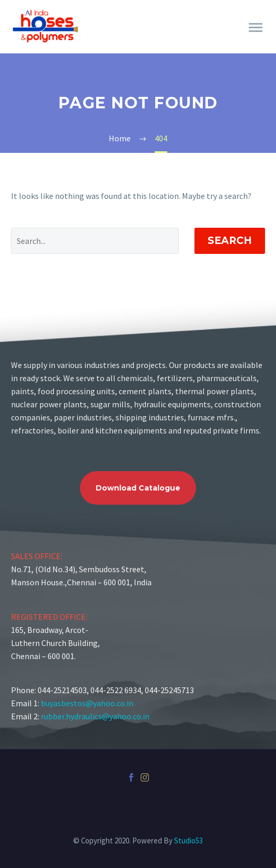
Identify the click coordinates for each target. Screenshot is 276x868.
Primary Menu (256, 27)
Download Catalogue (138, 488)
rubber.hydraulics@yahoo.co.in (95, 716)
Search (230, 241)
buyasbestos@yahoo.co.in (87, 703)
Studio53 (188, 841)
